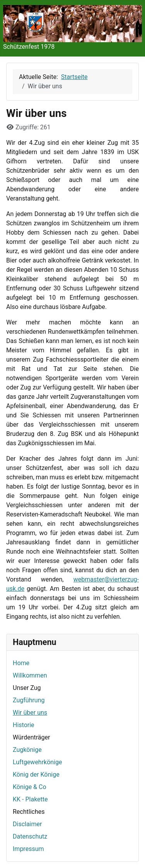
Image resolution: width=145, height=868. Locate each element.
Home (21, 663)
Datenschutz (30, 836)
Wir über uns (30, 713)
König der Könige (36, 775)
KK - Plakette (30, 799)
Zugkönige (27, 750)
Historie (24, 725)
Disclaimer (27, 824)
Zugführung (29, 700)
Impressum (28, 849)
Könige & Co (30, 787)
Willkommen (30, 675)
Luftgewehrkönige (38, 762)
